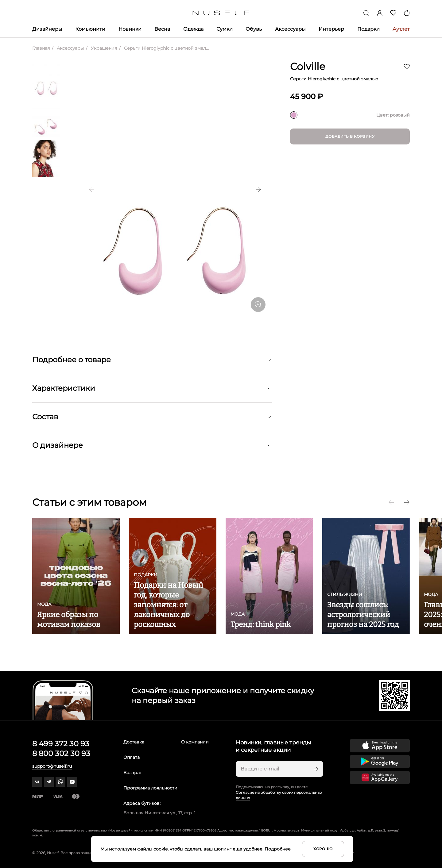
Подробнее (278, 849)
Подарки (368, 29)
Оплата (132, 757)
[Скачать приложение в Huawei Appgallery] (380, 778)
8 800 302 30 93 (61, 753)
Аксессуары (290, 29)
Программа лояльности (150, 788)
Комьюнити (90, 29)
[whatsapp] (60, 782)
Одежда (193, 29)
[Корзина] (407, 13)
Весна (162, 29)
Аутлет (401, 29)
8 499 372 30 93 (61, 744)
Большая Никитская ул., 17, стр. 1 (159, 813)
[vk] (37, 782)
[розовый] (294, 115)
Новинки (130, 29)
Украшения (103, 48)
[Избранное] (393, 13)
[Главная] (221, 13)
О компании (195, 742)
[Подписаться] (315, 769)
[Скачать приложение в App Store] (380, 746)
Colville (308, 66)
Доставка (134, 742)
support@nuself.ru (52, 766)
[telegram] (49, 782)
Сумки (225, 29)
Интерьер (331, 29)
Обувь (254, 29)
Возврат (133, 773)
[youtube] (72, 782)
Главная (41, 48)
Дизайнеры (47, 29)
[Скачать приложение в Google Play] (380, 762)
